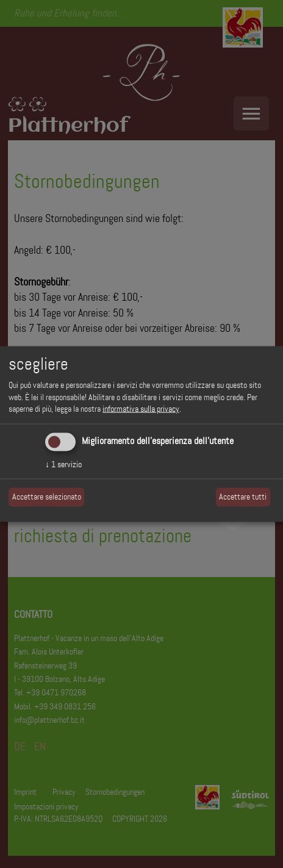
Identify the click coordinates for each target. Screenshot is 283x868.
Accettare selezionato (47, 497)
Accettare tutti (243, 497)
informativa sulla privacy (141, 409)
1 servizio (63, 464)
